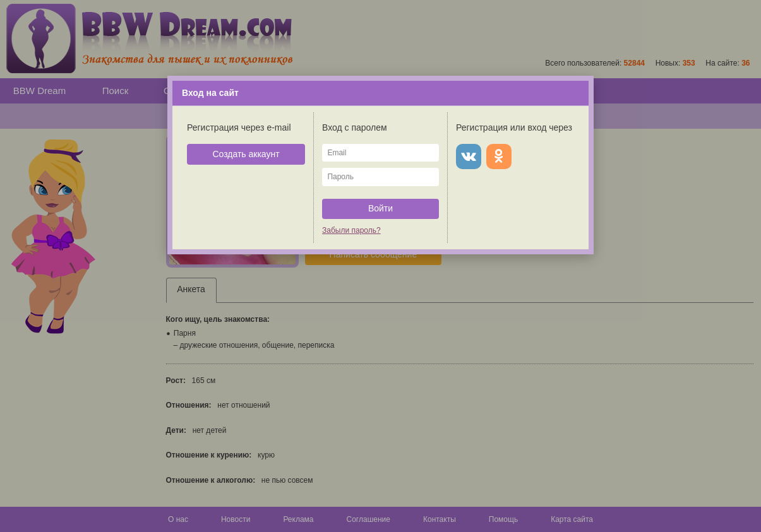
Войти (380, 208)
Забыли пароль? (351, 230)
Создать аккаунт (246, 154)
